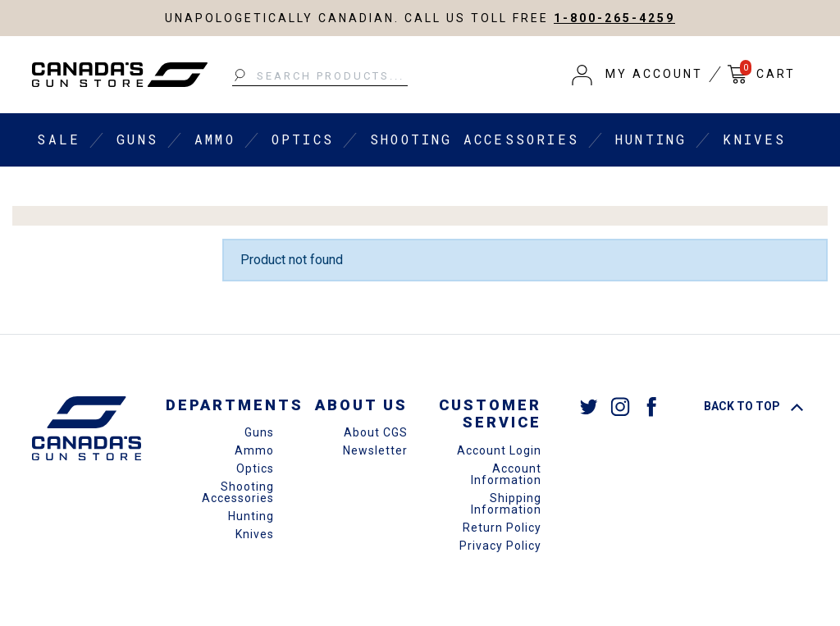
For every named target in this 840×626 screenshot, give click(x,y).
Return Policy (502, 528)
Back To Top (753, 406)
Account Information (506, 474)
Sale (59, 139)
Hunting (651, 139)
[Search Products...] (320, 76)
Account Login (499, 450)
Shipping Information (506, 504)
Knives (754, 139)
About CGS (376, 432)
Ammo (215, 139)
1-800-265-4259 (614, 18)
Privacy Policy (500, 546)
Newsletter (375, 450)
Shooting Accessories (475, 139)
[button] (637, 75)
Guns (137, 139)
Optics (303, 139)
